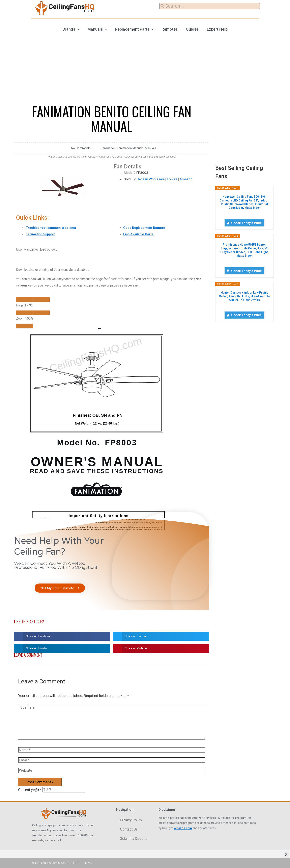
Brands (69, 29)
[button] (60, 588)
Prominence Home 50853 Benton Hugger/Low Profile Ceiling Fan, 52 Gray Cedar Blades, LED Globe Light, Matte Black (244, 250)
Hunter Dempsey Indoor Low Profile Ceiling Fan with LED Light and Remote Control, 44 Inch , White (244, 296)
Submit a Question (135, 838)
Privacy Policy (131, 820)
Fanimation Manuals (130, 148)
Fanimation (108, 148)
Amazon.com (183, 828)
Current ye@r (30, 790)
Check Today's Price (246, 223)
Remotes (170, 29)
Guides (192, 29)
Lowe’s (172, 179)
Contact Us (129, 829)
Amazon (186, 179)
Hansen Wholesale (151, 179)
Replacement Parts (132, 29)
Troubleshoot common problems (51, 228)
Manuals (95, 29)
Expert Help (217, 29)
